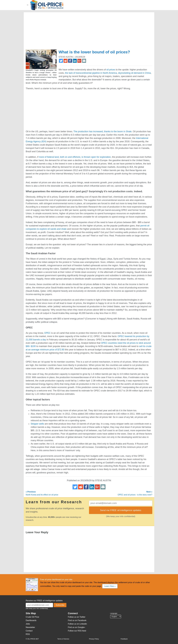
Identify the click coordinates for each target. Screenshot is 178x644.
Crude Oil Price (32, 617)
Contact (29, 631)
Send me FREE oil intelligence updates (121, 510)
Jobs (28, 624)
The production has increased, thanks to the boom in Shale (102, 131)
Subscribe (60, 605)
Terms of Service (63, 639)
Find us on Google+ (77, 627)
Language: (114, 613)
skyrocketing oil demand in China (134, 73)
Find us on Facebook (77, 620)
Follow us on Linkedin (77, 624)
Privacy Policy (94, 639)
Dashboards (31, 620)
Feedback (124, 639)
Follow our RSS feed (77, 631)
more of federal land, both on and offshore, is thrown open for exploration (75, 157)
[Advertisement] (86, 32)
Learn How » (110, 586)
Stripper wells (37, 424)
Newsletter (30, 627)
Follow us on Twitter (77, 617)
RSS (28, 634)
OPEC (47, 333)
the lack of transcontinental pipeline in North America (91, 73)
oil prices (111, 70)
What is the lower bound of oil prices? (94, 52)
